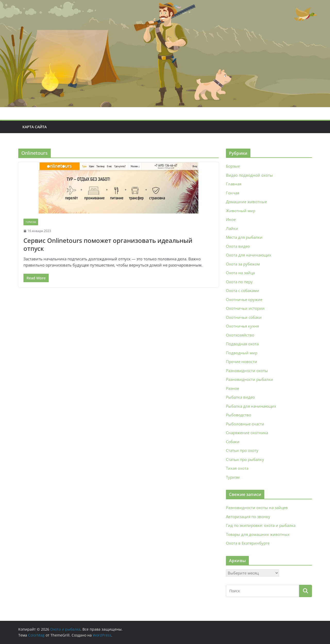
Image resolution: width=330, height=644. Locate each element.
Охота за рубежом (243, 264)
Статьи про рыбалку (245, 459)
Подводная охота (242, 344)
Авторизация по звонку (248, 517)
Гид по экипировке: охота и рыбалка (261, 525)
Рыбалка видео (240, 397)
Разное (232, 388)
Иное (231, 219)
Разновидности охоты (247, 371)
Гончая (233, 193)
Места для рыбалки (244, 237)
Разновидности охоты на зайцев (257, 508)
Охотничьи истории (245, 308)
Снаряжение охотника (247, 433)
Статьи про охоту (242, 450)
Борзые (233, 166)
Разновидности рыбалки (249, 379)
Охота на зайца (240, 273)
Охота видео (238, 246)
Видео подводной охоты (249, 175)
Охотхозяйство (240, 335)
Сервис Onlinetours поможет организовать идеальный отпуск (108, 244)
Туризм (31, 222)
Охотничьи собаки (244, 317)
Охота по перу (239, 282)
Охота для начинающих (249, 255)
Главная (234, 184)
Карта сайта (35, 127)
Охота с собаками (243, 290)
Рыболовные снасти (245, 424)
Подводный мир (242, 353)
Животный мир (241, 211)
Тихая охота (237, 468)
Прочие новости (242, 362)
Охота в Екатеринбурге (248, 543)
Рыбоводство (239, 415)
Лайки (232, 228)
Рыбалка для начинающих (251, 406)
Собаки (233, 442)
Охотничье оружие (244, 299)
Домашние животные (246, 202)
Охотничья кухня (242, 326)
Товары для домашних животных (258, 534)
